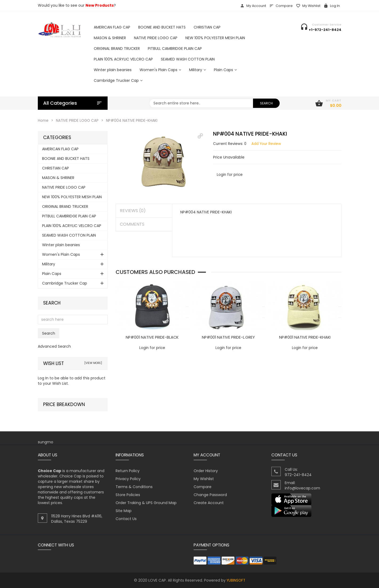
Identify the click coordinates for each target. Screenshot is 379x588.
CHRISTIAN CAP (56, 168)
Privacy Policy (128, 479)
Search (52, 303)
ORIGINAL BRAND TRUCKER (65, 206)
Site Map (124, 511)
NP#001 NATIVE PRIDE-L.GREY (229, 337)
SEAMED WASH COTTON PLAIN (69, 235)
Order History (206, 471)
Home (43, 120)
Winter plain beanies (61, 245)
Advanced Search (54, 346)
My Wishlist (308, 6)
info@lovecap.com (302, 488)
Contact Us (126, 519)
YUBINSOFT (236, 580)
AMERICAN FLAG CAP (60, 149)
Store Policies (128, 495)
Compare (281, 6)
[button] (200, 136)
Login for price (230, 175)
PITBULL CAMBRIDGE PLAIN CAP (69, 216)
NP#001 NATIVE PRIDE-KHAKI (305, 337)
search (266, 103)
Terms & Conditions (134, 487)
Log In (332, 6)
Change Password (210, 495)
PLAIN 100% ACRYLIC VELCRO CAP (72, 226)
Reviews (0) (133, 211)
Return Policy (128, 471)
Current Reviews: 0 (230, 144)
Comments (132, 224)
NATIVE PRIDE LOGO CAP (78, 120)
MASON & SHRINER (58, 178)
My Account (253, 6)
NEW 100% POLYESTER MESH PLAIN (72, 197)
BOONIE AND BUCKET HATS (66, 159)
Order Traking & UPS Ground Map (146, 503)
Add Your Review (268, 144)
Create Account (209, 503)
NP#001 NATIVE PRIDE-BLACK (152, 337)
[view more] (93, 363)
